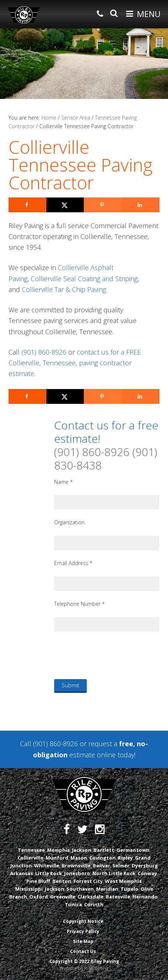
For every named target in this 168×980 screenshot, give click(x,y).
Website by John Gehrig (84, 968)
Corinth (94, 904)
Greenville (63, 897)
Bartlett (104, 850)
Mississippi (29, 889)
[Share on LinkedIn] (141, 205)
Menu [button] (149, 14)
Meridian (107, 889)
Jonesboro (77, 873)
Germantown (133, 850)
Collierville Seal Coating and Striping (84, 279)
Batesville (118, 897)
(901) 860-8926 (44, 352)
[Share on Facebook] (27, 205)
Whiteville (47, 866)
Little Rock (49, 873)
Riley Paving (24, 15)
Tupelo (129, 889)
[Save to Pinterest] (103, 205)
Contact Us (83, 951)
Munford (57, 858)
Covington (103, 858)
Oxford (39, 897)
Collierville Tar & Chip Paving (64, 289)
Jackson (82, 850)
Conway (147, 873)
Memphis (58, 850)
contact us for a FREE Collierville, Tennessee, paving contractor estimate (75, 363)
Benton (62, 881)
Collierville (30, 858)
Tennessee (31, 850)
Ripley (125, 858)
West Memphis (123, 881)
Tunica (73, 904)
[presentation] (111, 655)
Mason (79, 858)
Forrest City (88, 881)
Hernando (145, 897)
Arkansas (22, 873)
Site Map (83, 941)
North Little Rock (114, 873)
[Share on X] (65, 205)
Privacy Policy (83, 931)
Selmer (121, 866)
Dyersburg (145, 866)
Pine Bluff (38, 881)
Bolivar (101, 866)
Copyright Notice (83, 921)
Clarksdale (90, 897)
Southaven (80, 889)
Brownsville (76, 866)
